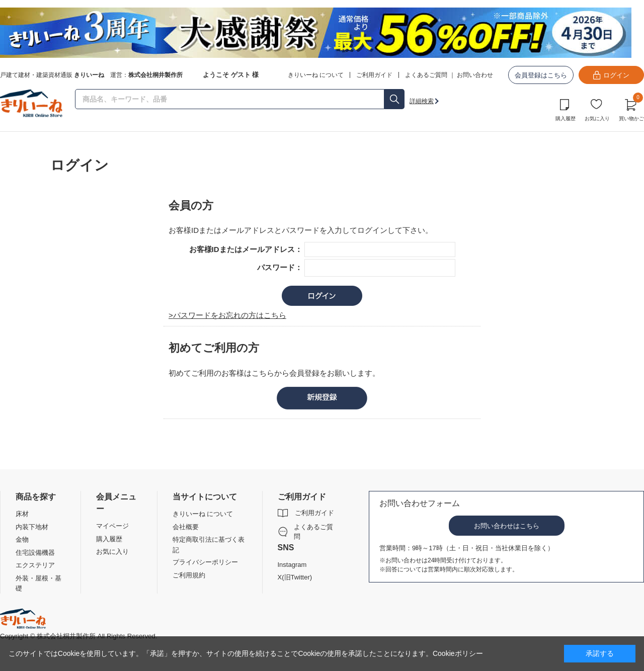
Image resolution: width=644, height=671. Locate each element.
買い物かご (631, 109)
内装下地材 (32, 527)
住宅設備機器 (35, 553)
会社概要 (186, 527)
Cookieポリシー (458, 653)
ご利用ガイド (314, 513)
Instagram (292, 565)
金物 (22, 539)
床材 (22, 514)
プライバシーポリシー (205, 562)
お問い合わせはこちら (507, 526)
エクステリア (35, 565)
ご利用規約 (189, 575)
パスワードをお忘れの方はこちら (230, 315)
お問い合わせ (475, 75)
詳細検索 (422, 101)
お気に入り (597, 118)
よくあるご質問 (426, 75)
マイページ (112, 526)
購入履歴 (566, 118)
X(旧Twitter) (295, 577)
